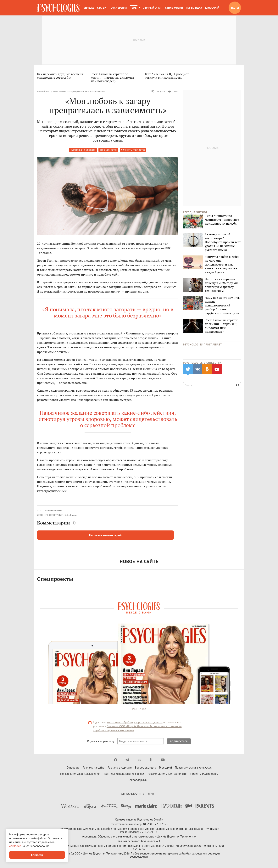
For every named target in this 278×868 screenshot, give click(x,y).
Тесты (235, 8)
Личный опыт (153, 8)
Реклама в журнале (120, 768)
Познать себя (108, 150)
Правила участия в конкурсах (193, 768)
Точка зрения (118, 8)
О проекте (73, 768)
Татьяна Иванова (53, 511)
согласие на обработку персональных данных (135, 723)
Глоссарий (212, 8)
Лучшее (89, 8)
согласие (15, 846)
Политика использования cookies (124, 774)
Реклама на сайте (94, 768)
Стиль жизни (174, 8)
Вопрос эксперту (145, 768)
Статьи (102, 8)
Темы (134, 8)
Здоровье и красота (83, 150)
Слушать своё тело (133, 150)
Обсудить (158, 92)
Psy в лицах (194, 8)
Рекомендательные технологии (167, 774)
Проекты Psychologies (204, 774)
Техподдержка (137, 780)
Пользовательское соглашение (80, 774)
